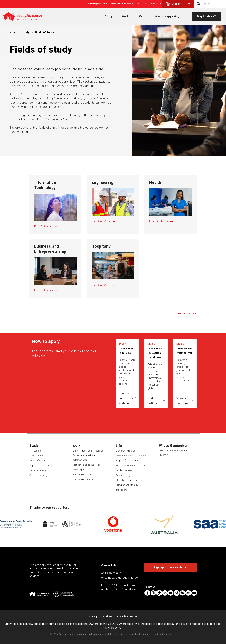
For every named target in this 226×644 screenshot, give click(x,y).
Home (13, 33)
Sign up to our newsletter (171, 567)
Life (140, 16)
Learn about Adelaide (127, 351)
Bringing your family (127, 485)
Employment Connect (84, 475)
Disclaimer (106, 616)
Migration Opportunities (129, 480)
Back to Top (188, 314)
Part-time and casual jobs (87, 465)
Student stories (124, 470)
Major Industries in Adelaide (88, 451)
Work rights (79, 470)
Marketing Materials (97, 4)
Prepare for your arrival (185, 351)
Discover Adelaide (126, 451)
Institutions (35, 451)
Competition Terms (126, 616)
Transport (121, 490)
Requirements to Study (42, 470)
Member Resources (122, 4)
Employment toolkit (83, 479)
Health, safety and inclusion (131, 466)
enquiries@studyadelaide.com (121, 578)
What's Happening (167, 16)
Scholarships (37, 456)
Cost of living (123, 475)
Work (125, 16)
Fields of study (44, 33)
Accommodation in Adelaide (131, 456)
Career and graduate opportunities (84, 458)
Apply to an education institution (155, 353)
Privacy (93, 616)
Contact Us (155, 4)
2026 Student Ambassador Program (174, 453)
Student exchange (39, 475)
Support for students (41, 466)
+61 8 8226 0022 (112, 573)
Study (109, 16)
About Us (141, 4)
